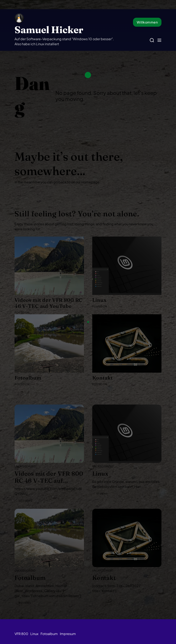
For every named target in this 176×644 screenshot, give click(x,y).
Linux (34, 634)
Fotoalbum (49, 634)
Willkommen (147, 22)
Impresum (68, 634)
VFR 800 (21, 634)
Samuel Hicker (49, 30)
